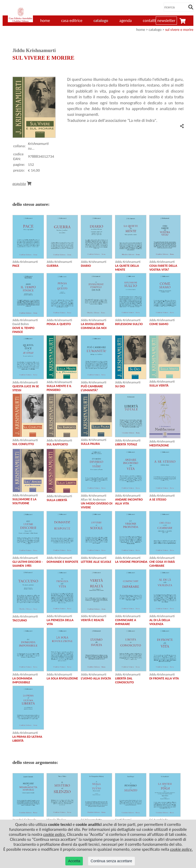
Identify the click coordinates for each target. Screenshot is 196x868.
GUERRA (52, 266)
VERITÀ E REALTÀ (92, 620)
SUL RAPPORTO (57, 444)
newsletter (166, 21)
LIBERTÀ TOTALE (126, 444)
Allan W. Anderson (93, 499)
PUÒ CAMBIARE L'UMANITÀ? (92, 388)
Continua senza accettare (111, 861)
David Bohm (21, 324)
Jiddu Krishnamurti (25, 262)
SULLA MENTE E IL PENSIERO (59, 388)
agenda (126, 21)
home (141, 30)
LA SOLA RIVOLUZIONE (62, 678)
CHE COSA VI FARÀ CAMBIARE (162, 564)
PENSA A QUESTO (59, 324)
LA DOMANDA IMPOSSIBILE (22, 680)
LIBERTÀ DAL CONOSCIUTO (124, 680)
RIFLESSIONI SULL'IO (129, 324)
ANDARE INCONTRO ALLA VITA (129, 501)
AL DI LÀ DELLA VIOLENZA (160, 622)
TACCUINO (20, 620)
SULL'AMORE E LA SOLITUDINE (25, 501)
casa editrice (72, 21)
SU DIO (120, 386)
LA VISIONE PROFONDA (131, 562)
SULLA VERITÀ (159, 385)
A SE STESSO (158, 499)
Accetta (74, 861)
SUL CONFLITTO (23, 444)
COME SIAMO (159, 324)
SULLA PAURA (90, 444)
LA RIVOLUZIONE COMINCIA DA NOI (94, 326)
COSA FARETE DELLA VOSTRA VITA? (163, 268)
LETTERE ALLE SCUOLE (96, 562)
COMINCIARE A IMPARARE (125, 622)
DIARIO (86, 266)
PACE (16, 266)
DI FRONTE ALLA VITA (164, 678)
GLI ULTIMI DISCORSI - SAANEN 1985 (28, 564)
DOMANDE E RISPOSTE (62, 562)
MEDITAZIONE (159, 445)
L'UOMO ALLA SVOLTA (96, 678)
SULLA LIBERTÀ (57, 500)
